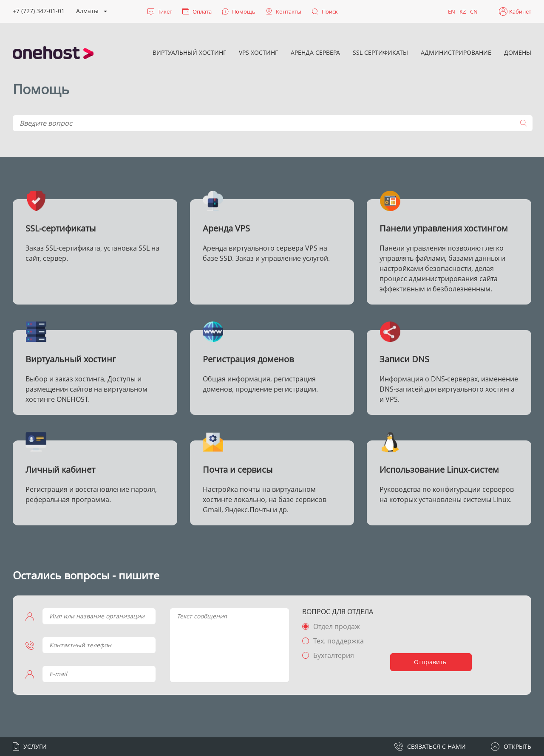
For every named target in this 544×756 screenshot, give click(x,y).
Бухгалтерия (334, 655)
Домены (518, 52)
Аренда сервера (315, 52)
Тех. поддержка (339, 641)
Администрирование (456, 52)
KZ (463, 11)
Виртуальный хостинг (189, 52)
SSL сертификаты (380, 52)
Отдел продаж (337, 626)
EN (452, 11)
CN (474, 11)
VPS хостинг (258, 52)
